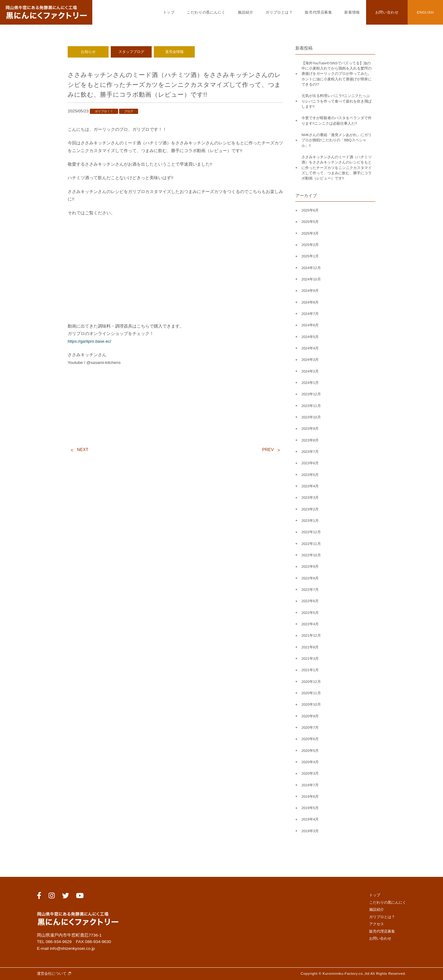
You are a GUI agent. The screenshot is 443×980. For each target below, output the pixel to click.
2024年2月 (310, 371)
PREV (268, 450)
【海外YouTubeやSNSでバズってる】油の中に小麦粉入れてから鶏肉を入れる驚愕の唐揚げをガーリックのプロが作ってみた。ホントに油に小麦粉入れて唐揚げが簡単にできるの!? (337, 74)
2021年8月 (310, 647)
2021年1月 (310, 670)
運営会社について (52, 974)
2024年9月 (310, 291)
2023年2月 (310, 509)
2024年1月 (310, 383)
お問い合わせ (387, 12)
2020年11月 (311, 693)
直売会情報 (174, 52)
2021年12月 (311, 635)
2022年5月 (310, 613)
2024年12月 (311, 268)
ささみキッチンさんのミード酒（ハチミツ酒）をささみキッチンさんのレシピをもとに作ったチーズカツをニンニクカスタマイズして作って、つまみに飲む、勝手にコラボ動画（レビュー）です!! (337, 168)
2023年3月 (310, 498)
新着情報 (352, 12)
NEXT (83, 450)
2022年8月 (310, 578)
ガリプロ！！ (104, 111)
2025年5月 (310, 222)
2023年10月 (311, 417)
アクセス (377, 924)
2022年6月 (310, 601)
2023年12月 (311, 394)
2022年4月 (310, 624)
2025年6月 (310, 210)
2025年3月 (310, 233)
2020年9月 (310, 716)
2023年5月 (310, 475)
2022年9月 (310, 567)
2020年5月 (310, 751)
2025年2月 (310, 245)
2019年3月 (310, 831)
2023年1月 (310, 521)
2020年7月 (310, 728)
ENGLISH (425, 12)
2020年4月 (310, 762)
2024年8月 (310, 302)
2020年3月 (310, 773)
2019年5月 (310, 808)
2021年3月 (310, 659)
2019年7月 (310, 785)
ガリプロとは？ (279, 12)
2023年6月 (310, 463)
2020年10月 (311, 704)
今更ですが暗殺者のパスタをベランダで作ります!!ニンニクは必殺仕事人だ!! (337, 121)
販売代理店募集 (318, 12)
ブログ (129, 111)
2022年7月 (310, 590)
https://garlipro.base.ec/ (89, 341)
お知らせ (88, 52)
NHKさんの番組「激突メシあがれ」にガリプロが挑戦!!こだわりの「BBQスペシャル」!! (337, 140)
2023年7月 (310, 452)
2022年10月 (311, 555)
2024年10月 (311, 279)
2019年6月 (310, 797)
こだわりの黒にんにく (206, 12)
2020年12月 (311, 682)
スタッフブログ (131, 52)
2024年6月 (310, 325)
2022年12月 (311, 532)
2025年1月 (310, 256)
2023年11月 (311, 406)
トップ (169, 12)
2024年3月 (310, 360)
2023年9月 (310, 429)
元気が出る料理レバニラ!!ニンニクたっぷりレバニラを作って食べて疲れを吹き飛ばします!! (337, 101)
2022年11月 (311, 544)
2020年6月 (310, 739)
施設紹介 (245, 12)
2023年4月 (310, 486)
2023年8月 (310, 440)
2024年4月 (310, 348)
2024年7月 (310, 314)
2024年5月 (310, 337)
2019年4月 (310, 819)
